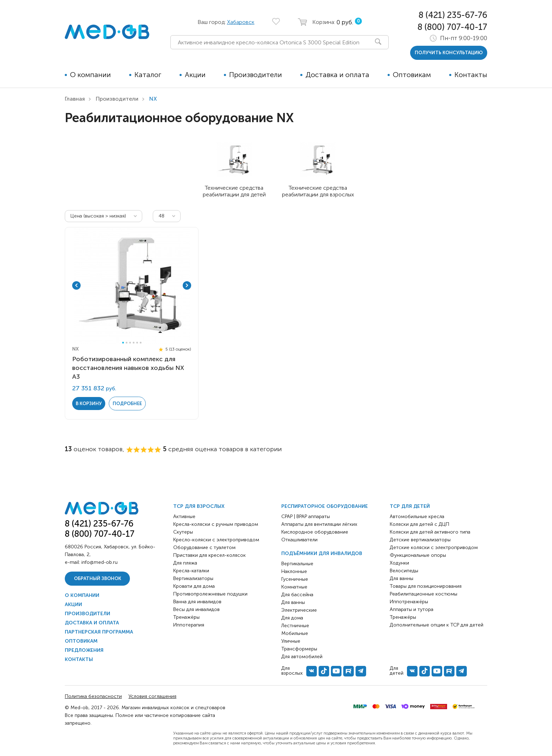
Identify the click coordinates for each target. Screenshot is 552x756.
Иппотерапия (189, 625)
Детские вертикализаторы (420, 540)
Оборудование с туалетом (204, 547)
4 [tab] (134, 343)
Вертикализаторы (193, 578)
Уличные (291, 641)
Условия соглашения (152, 696)
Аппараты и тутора (412, 609)
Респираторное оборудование (325, 506)
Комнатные (294, 587)
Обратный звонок (98, 578)
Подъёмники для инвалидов (322, 553)
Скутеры (183, 532)
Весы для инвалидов (196, 609)
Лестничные (295, 626)
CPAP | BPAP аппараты (306, 516)
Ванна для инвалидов (197, 602)
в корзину (89, 404)
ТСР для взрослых (199, 506)
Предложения (84, 650)
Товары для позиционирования (426, 586)
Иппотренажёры (409, 602)
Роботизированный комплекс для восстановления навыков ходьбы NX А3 (128, 368)
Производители (256, 75)
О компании (90, 75)
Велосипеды (404, 571)
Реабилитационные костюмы (424, 594)
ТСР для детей (410, 506)
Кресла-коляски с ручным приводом (216, 524)
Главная (75, 99)
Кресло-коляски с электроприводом (216, 540)
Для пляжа (185, 563)
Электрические (299, 610)
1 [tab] (123, 343)
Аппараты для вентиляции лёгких (319, 524)
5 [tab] (137, 343)
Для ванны (293, 602)
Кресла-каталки (191, 571)
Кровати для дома (194, 586)
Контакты (471, 75)
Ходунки (399, 563)
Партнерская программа (99, 632)
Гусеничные (295, 579)
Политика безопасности (93, 696)
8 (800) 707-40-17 (452, 27)
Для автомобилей (302, 657)
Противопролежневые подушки (210, 594)
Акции (195, 75)
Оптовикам (412, 75)
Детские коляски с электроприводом (434, 547)
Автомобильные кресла (417, 516)
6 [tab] (141, 343)
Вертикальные (297, 564)
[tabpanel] (132, 285)
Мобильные (295, 633)
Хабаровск (241, 22)
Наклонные (294, 571)
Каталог (148, 75)
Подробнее (127, 404)
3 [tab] (130, 343)
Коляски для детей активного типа (430, 532)
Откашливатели (299, 540)
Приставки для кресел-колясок (209, 555)
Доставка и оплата (337, 75)
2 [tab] (127, 343)
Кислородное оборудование (315, 532)
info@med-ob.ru (99, 562)
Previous (76, 285)
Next (187, 285)
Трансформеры (299, 649)
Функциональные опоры (418, 555)
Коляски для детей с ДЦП (419, 524)
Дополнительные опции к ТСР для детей (437, 625)
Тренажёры (186, 617)
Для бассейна (297, 595)
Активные (184, 516)
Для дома (292, 618)
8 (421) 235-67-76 (453, 15)
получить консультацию (449, 53)
